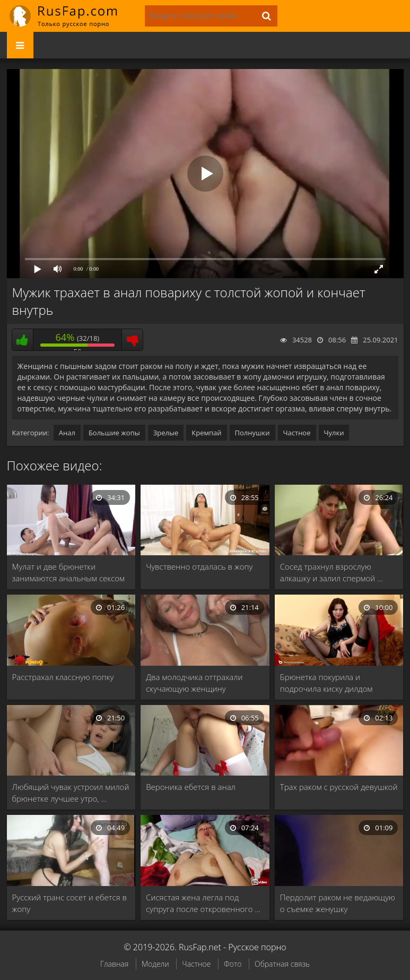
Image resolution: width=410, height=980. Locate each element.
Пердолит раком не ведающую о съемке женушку (338, 903)
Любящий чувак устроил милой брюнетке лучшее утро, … (71, 793)
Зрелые (166, 433)
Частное (297, 433)
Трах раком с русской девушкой (339, 787)
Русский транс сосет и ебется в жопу (69, 903)
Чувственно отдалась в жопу (199, 566)
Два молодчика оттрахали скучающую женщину (194, 683)
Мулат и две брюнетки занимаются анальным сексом (69, 572)
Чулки (334, 433)
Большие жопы (114, 433)
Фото (233, 964)
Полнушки (252, 433)
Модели (155, 964)
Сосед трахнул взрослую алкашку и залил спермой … (332, 572)
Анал (67, 433)
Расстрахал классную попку (63, 677)
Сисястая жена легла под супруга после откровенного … (203, 903)
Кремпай (206, 433)
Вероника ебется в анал (191, 787)
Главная (114, 964)
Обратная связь (282, 964)
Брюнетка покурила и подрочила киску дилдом (326, 683)
